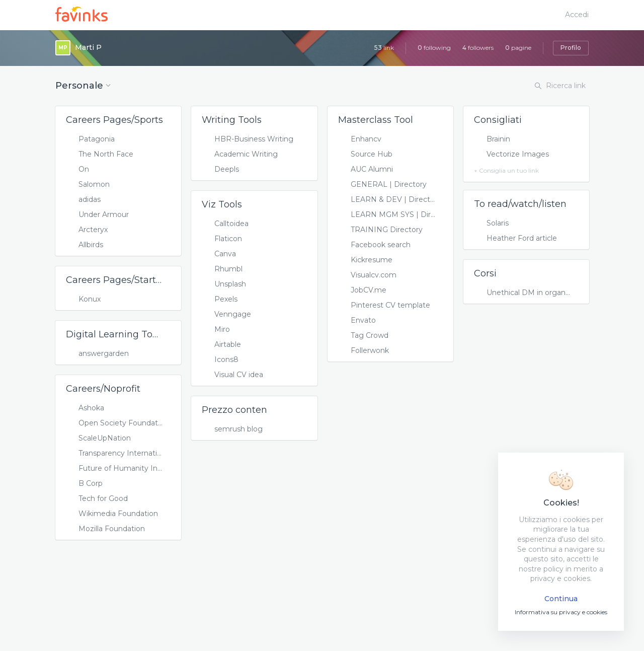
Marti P (88, 47)
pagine (518, 48)
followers (478, 48)
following (434, 48)
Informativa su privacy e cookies (561, 612)
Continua (561, 599)
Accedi (577, 15)
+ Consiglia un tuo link (506, 170)
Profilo (571, 48)
